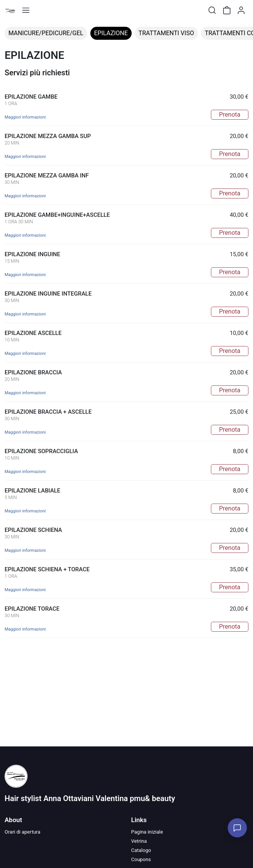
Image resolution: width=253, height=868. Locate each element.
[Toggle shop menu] (26, 10)
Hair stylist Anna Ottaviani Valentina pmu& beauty (90, 798)
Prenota (230, 115)
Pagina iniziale (147, 832)
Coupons (141, 859)
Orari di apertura (22, 832)
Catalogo (141, 850)
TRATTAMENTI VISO (166, 33)
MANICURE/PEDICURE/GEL (46, 33)
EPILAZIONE (111, 33)
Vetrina (139, 841)
